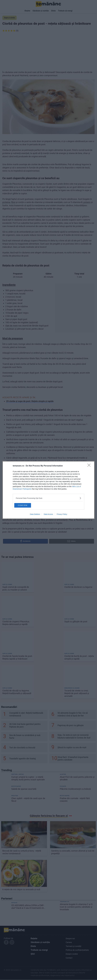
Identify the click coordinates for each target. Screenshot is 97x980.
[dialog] (48, 490)
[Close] (90, 466)
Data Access (48, 515)
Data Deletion (35, 515)
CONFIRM (26, 505)
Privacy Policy (62, 515)
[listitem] (48, 498)
